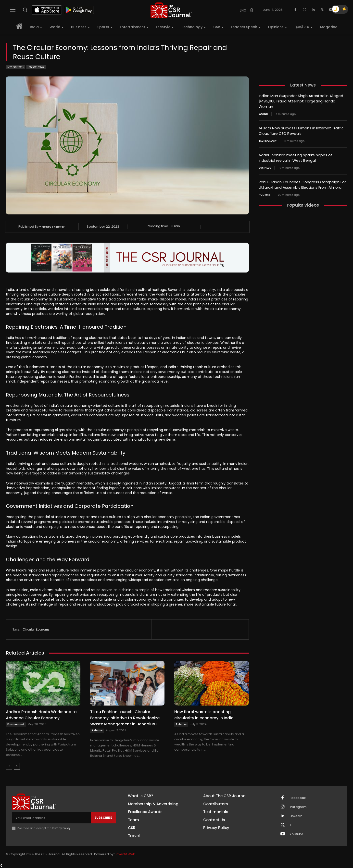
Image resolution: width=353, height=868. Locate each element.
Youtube (296, 834)
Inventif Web (126, 854)
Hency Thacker (53, 227)
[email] (51, 818)
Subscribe (103, 818)
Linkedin (296, 816)
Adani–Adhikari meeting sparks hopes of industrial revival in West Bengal (295, 156)
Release (97, 730)
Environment (15, 67)
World (263, 113)
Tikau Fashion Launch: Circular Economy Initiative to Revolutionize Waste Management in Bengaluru (125, 718)
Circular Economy (36, 629)
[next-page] (17, 766)
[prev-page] (9, 766)
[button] (25, 10)
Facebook (298, 798)
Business (265, 166)
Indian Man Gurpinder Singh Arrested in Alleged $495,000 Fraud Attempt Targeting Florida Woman (301, 101)
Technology (268, 140)
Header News (36, 67)
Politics (265, 193)
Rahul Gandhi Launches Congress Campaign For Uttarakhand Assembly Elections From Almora (302, 183)
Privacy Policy (61, 828)
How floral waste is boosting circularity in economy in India (204, 715)
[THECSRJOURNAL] (171, 10)
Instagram (298, 807)
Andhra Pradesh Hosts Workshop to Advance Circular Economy (41, 715)
